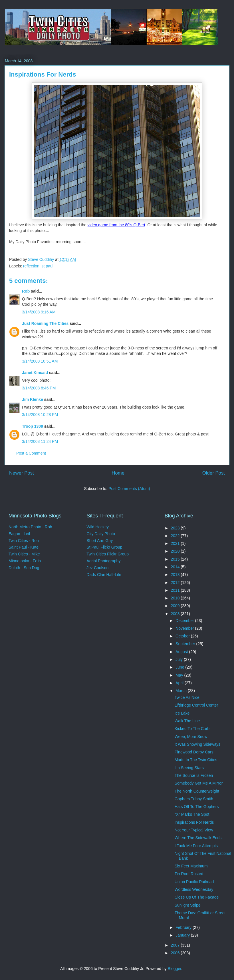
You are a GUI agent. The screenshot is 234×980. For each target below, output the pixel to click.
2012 (176, 583)
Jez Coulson (97, 568)
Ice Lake (182, 713)
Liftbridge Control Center (196, 705)
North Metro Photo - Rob (30, 527)
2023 (176, 528)
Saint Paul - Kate (24, 547)
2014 (176, 567)
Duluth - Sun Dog (24, 568)
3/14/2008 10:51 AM (40, 361)
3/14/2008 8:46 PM (39, 388)
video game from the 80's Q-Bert (116, 225)
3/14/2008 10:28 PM (40, 415)
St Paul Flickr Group (104, 547)
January (183, 935)
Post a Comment (31, 453)
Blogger (175, 969)
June (180, 667)
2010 (176, 598)
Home (118, 473)
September (186, 644)
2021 (176, 543)
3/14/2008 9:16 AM (39, 312)
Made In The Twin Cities (196, 760)
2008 (176, 614)
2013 (176, 575)
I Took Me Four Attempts (196, 846)
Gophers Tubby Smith (194, 799)
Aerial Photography (103, 561)
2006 (176, 953)
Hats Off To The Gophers (197, 807)
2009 (176, 606)
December (185, 621)
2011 (176, 590)
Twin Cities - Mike (24, 554)
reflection (31, 266)
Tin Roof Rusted (189, 874)
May (180, 675)
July (180, 659)
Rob (26, 291)
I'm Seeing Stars (189, 768)
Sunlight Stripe (188, 905)
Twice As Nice (187, 697)
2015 (176, 559)
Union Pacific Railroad (194, 882)
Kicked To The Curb (192, 729)
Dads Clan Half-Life (104, 575)
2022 (176, 536)
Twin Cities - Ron (24, 541)
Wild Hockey (98, 527)
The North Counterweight (197, 791)
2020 (176, 551)
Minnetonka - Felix (25, 561)
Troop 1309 (33, 426)
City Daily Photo (101, 534)
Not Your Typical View (194, 830)
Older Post (214, 473)
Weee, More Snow (191, 737)
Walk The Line (187, 721)
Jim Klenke (33, 399)
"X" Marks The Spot (192, 814)
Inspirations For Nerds (194, 822)
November (185, 628)
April (180, 683)
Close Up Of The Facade (197, 897)
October (183, 636)
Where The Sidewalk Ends (198, 838)
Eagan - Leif (19, 534)
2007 (176, 945)
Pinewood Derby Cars (194, 752)
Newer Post (22, 473)
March (182, 691)
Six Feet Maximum (191, 866)
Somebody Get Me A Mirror (199, 783)
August (182, 652)
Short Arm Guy (100, 541)
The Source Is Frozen (194, 775)
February (184, 927)
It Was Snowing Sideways (198, 744)
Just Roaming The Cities (45, 323)
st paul (48, 266)
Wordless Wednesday (194, 889)
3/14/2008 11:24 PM (40, 441)
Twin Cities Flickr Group (108, 554)
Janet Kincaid (35, 373)
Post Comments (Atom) (129, 489)
